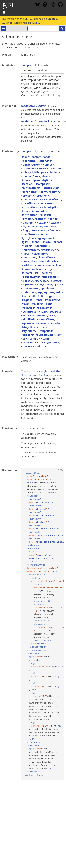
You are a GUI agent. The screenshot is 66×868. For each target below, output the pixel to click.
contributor (51, 188)
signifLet (28, 319)
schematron (36, 428)
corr (43, 192)
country (55, 192)
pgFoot (27, 281)
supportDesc (45, 335)
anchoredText (32, 165)
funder (54, 230)
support (28, 335)
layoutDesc (46, 257)
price (58, 285)
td (24, 339)
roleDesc (28, 308)
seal (43, 312)
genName (29, 234)
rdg (59, 292)
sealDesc (56, 312)
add (47, 157)
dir (44, 211)
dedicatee (46, 203)
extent (55, 223)
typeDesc (52, 342)
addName (29, 161)
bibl (25, 172)
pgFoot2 (41, 281)
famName (34, 227)
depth (53, 207)
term (46, 339)
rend (38, 300)
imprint (47, 250)
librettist (43, 261)
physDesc (45, 285)
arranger (28, 169)
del (43, 207)
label (26, 254)
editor (53, 219)
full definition (43, 65)
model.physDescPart (34, 106)
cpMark (28, 196)
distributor (30, 215)
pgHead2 (28, 285)
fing (25, 230)
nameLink (54, 265)
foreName (39, 230)
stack (55, 323)
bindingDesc (31, 176)
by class (27, 70)
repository (52, 300)
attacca (43, 169)
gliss (26, 242)
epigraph (29, 223)
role (49, 304)
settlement (39, 315)
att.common (42, 503)
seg (25, 315)
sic (52, 315)
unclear (28, 346)
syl (60, 335)
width (41, 346)
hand (36, 242)
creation (42, 196)
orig (49, 269)
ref (40, 296)
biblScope (38, 172)
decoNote (29, 203)
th (40, 342)
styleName (30, 331)
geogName (46, 238)
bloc (46, 176)
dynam (27, 219)
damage (28, 199)
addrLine (45, 161)
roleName (45, 308)
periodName (31, 277)
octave (37, 269)
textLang (28, 342)
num (26, 269)
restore (37, 304)
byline (47, 180)
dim (35, 211)
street (42, 327)
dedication (30, 207)
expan (43, 223)
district (46, 215)
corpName (29, 192)
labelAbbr (40, 254)
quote (49, 292)
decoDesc (54, 199)
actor (36, 157)
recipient (28, 296)
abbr (26, 157)
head (58, 242)
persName (50, 277)
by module (40, 70)
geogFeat (29, 238)
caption (28, 184)
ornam (27, 273)
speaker (28, 323)
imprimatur (30, 250)
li (33, 261)
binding (53, 172)
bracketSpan (31, 180)
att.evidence (44, 516)
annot (48, 165)
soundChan (46, 319)
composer (43, 184)
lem (25, 261)
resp (26, 304)
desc (26, 211)
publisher (29, 292)
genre (43, 234)
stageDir (28, 327)
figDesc (50, 227)
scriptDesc (29, 312)
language (29, 257)
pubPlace (48, 288)
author (57, 169)
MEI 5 (36, 23)
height (27, 246)
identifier (41, 246)
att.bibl (41, 509)
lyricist (27, 265)
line (56, 261)
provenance (30, 288)
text (24, 428)
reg (49, 296)
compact (27, 65)
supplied (46, 331)
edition (41, 219)
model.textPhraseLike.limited (39, 121)
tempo (34, 339)
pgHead (56, 281)
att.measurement (46, 529)
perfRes (47, 273)
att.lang (41, 522)
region (27, 300)
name (39, 265)
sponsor (43, 323)
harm (47, 242)
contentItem (31, 188)
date (40, 199)
